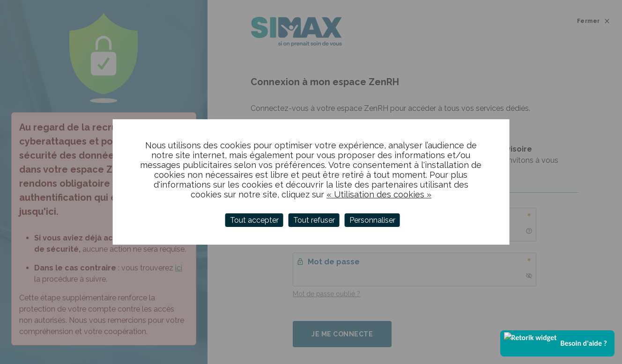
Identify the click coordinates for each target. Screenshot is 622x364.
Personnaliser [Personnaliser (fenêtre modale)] (372, 220)
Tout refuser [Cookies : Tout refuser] (314, 220)
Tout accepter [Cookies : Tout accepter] (254, 220)
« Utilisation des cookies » (379, 194)
